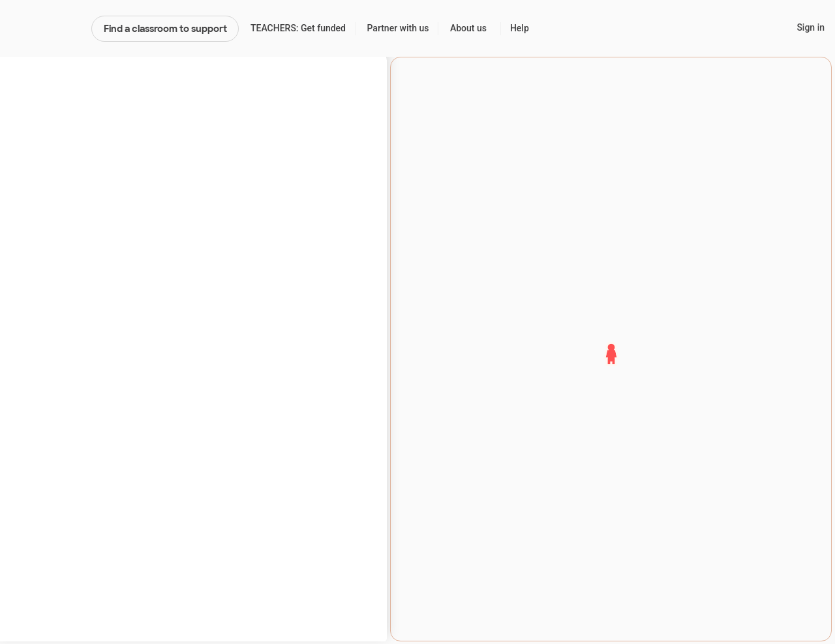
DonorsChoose (45, 29)
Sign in (811, 27)
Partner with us (398, 28)
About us (468, 28)
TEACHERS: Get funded (298, 28)
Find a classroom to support (165, 29)
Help (520, 28)
